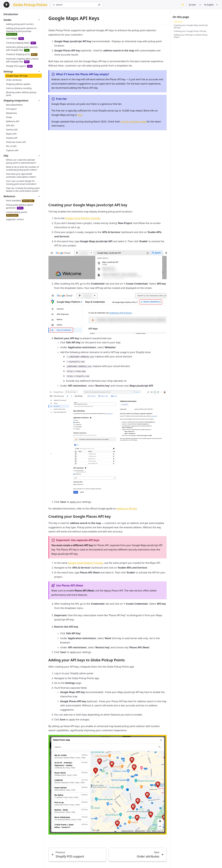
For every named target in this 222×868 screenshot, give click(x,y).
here (80, 115)
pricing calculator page (133, 122)
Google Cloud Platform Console (83, 218)
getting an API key (127, 509)
